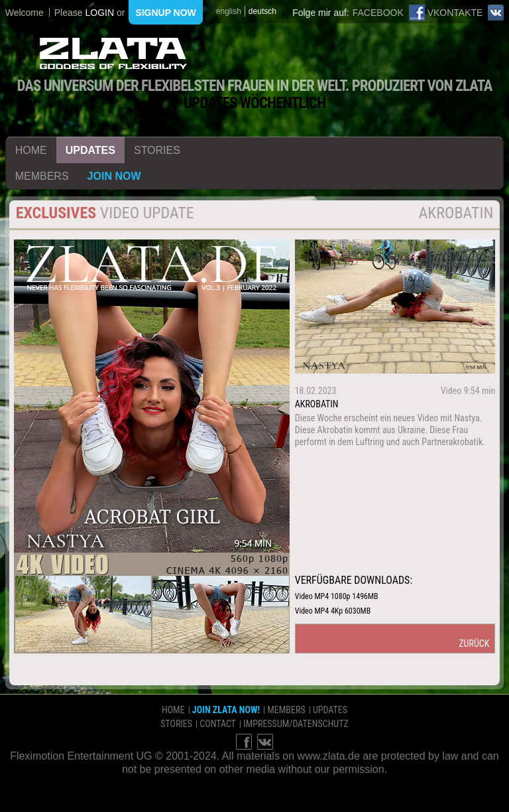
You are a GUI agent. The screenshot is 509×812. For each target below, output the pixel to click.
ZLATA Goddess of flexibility (113, 53)
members (42, 176)
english (229, 11)
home (31, 150)
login (99, 13)
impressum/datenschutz (296, 724)
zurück (474, 643)
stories (157, 150)
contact (218, 724)
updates (90, 150)
